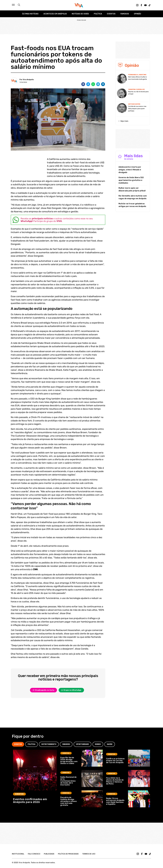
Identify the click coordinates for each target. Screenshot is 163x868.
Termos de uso (89, 854)
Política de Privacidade (68, 854)
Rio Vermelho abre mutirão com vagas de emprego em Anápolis (133, 197)
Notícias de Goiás (80, 14)
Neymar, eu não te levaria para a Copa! (138, 93)
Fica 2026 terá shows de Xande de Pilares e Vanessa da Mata (115, 781)
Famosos (125, 14)
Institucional (18, 854)
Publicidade (49, 854)
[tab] (18, 744)
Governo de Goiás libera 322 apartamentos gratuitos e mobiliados (131, 180)
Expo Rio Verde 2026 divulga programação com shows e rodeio (69, 760)
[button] (83, 84)
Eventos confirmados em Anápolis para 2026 (30, 801)
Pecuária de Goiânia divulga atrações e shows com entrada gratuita (69, 801)
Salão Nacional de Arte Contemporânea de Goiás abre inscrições (68, 781)
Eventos (111, 14)
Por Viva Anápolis (27, 80)
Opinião (137, 14)
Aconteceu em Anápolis (55, 14)
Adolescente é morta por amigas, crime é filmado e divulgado (130, 170)
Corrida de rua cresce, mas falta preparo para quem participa (137, 109)
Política (98, 14)
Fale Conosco (34, 854)
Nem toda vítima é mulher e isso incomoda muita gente (137, 78)
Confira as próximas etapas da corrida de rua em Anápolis (115, 761)
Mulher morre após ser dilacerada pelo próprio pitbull (132, 189)
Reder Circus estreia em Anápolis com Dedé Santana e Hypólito (115, 801)
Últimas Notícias (30, 14)
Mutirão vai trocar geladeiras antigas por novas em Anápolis (132, 205)
